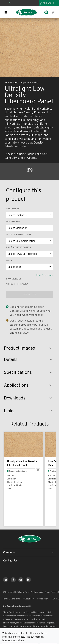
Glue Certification (18, 234)
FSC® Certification (19, 247)
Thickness (13, 209)
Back (9, 260)
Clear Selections (45, 275)
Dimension (13, 221)
